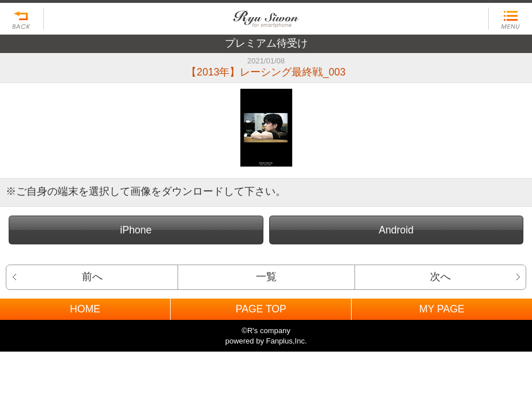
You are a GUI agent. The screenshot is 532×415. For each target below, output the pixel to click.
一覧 (266, 277)
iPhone (136, 230)
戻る (22, 19)
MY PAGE (442, 309)
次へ (440, 277)
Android (396, 230)
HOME (85, 309)
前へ (92, 277)
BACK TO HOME (266, 16)
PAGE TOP (261, 309)
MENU (510, 19)
